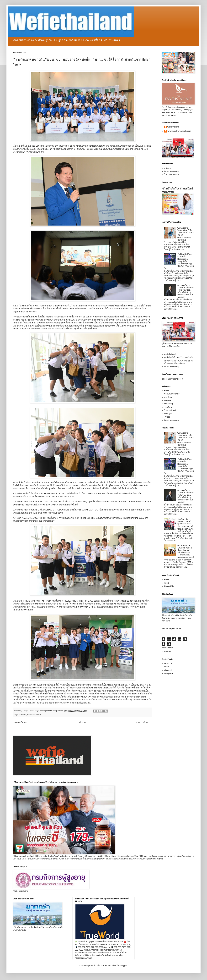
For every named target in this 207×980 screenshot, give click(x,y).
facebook (168, 664)
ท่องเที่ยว (168, 397)
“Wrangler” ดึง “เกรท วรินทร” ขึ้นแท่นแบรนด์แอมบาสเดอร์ (186, 231)
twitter (167, 667)
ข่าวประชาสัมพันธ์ (34, 715)
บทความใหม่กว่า (21, 722)
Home (167, 391)
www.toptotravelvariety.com (179, 131)
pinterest (168, 670)
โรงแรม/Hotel (170, 410)
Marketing (168, 404)
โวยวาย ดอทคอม (171, 175)
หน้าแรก (82, 722)
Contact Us (169, 586)
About (167, 583)
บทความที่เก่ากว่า (144, 722)
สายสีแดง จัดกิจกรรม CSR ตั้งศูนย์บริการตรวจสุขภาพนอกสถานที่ (185, 523)
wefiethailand (170, 354)
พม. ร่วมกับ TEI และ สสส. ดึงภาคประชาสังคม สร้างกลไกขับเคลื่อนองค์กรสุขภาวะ (185, 550)
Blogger (124, 966)
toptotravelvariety (172, 171)
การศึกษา (23, 715)
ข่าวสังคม (168, 407)
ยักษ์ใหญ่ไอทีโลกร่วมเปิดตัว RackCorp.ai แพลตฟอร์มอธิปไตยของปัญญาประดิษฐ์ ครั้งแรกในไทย (179, 261)
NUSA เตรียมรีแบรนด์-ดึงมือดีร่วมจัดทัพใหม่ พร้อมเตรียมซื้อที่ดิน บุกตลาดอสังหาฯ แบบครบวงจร (186, 291)
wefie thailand (173, 127)
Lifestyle (168, 400)
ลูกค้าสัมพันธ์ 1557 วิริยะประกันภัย (178, 357)
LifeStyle (168, 414)
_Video (167, 417)
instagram (168, 673)
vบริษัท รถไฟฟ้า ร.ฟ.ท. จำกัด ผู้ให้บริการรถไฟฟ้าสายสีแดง (178, 362)
